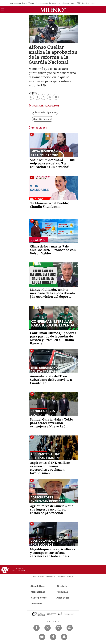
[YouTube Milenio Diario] (42, 637)
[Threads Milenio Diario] (70, 628)
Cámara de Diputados (45, 112)
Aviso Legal (63, 598)
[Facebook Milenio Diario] (37, 628)
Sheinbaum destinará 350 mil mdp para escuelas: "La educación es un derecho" (53, 163)
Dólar (25, 3)
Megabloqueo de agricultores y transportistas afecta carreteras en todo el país (52, 553)
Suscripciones (39, 598)
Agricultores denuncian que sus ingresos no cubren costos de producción (52, 509)
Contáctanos (38, 592)
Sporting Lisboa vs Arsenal (93, 3)
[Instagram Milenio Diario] (59, 628)
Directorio (62, 586)
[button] (2, 11)
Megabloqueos (42, 3)
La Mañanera (55, 3)
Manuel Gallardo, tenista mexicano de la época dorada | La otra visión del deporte (52, 293)
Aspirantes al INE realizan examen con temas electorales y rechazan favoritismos (50, 468)
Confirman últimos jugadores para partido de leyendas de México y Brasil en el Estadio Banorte (53, 338)
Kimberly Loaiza (69, 3)
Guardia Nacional (43, 119)
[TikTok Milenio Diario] (53, 637)
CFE (79, 3)
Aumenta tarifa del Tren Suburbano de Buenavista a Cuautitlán (51, 380)
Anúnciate (37, 604)
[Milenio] (53, 10)
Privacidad (62, 592)
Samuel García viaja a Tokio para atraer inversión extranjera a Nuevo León (52, 423)
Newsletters (38, 586)
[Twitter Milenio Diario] (48, 628)
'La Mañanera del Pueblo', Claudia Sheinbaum (50, 205)
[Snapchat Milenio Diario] (64, 637)
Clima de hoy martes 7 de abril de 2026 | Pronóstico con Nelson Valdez (53, 250)
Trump (31, 3)
